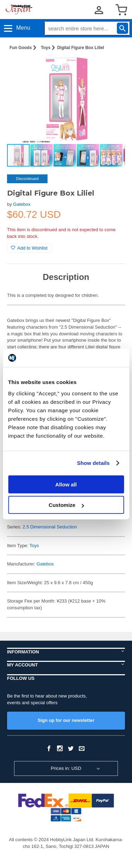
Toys (46, 48)
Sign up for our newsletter (66, 720)
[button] (112, 67)
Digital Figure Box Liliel (80, 48)
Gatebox (22, 204)
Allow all (66, 484)
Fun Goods (21, 48)
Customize (66, 505)
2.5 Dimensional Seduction (50, 527)
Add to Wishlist (29, 248)
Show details (93, 463)
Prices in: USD (66, 768)
